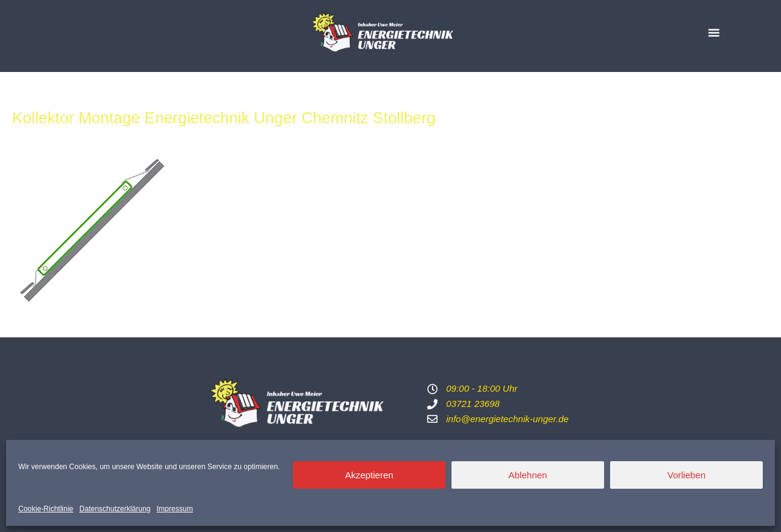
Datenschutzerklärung (115, 509)
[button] (714, 32)
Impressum (175, 509)
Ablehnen (527, 475)
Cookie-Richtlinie (46, 509)
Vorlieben (687, 475)
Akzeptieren (369, 475)
